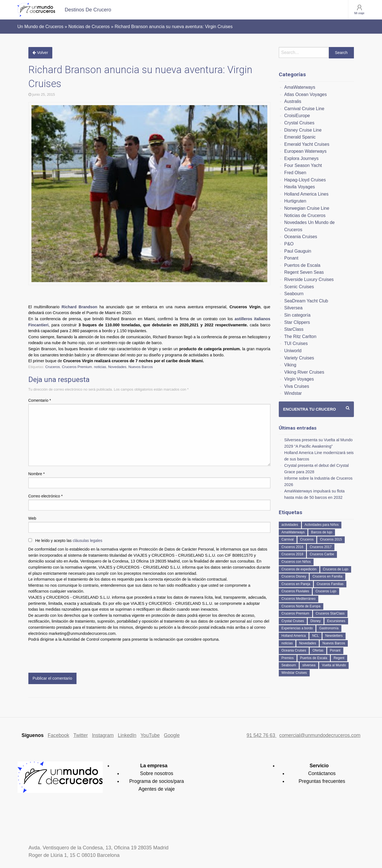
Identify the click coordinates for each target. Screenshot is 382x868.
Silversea (294, 308)
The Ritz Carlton (300, 336)
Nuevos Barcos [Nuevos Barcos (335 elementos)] (334, 643)
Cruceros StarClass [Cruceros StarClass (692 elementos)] (330, 613)
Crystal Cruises (299, 123)
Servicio (319, 766)
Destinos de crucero (88, 10)
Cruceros (53, 367)
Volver (40, 53)
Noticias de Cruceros (305, 215)
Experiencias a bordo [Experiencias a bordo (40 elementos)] (297, 628)
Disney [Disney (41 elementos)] (316, 621)
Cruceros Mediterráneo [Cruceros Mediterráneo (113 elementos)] (299, 599)
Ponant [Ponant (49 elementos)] (335, 650)
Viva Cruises (297, 386)
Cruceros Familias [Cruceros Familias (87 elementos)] (330, 584)
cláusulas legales (88, 541)
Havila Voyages (300, 187)
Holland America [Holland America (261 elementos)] (294, 636)
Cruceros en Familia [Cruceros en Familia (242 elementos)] (327, 576)
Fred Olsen (295, 173)
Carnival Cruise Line (304, 109)
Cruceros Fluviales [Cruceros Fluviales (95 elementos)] (295, 591)
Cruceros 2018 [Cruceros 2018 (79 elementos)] (293, 554)
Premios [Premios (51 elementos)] (288, 658)
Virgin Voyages (299, 379)
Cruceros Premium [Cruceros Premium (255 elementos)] (295, 613)
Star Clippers (297, 322)
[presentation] (71, 656)
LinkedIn (127, 735)
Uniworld (293, 351)
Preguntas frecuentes (322, 781)
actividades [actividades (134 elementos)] (290, 525)
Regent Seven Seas (304, 272)
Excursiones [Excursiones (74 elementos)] (336, 621)
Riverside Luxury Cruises (309, 279)
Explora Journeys (302, 158)
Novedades (117, 367)
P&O (289, 244)
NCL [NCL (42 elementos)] (316, 636)
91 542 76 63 (262, 735)
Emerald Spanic (300, 137)
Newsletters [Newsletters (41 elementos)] (334, 636)
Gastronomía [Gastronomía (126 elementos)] (329, 628)
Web (32, 518)
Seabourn (294, 294)
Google (172, 735)
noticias (100, 367)
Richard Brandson (79, 307)
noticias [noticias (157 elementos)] (287, 643)
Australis (293, 101)
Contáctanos (322, 773)
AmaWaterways (300, 87)
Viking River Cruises (304, 372)
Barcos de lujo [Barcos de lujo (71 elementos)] (322, 532)
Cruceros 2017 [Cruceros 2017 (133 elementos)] (321, 547)
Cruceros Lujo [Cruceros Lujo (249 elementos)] (326, 591)
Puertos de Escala (302, 265)
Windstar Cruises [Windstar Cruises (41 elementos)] (294, 673)
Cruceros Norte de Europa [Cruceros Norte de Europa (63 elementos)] (301, 606)
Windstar (293, 393)
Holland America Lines (306, 194)
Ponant (291, 258)
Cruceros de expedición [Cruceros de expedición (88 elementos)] (299, 569)
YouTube (150, 735)
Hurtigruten (295, 201)
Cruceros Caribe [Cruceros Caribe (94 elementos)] (322, 554)
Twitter (81, 735)
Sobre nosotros (157, 773)
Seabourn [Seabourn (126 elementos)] (289, 665)
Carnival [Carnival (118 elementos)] (288, 539)
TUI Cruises (296, 343)
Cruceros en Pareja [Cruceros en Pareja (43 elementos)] (296, 584)
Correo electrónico (46, 496)
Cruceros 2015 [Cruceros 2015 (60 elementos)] (331, 539)
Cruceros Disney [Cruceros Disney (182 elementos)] (294, 576)
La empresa (154, 766)
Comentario (40, 400)
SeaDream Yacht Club (306, 301)
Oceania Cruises (301, 237)
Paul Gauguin (298, 251)
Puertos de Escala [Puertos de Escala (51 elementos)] (314, 658)
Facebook (59, 735)
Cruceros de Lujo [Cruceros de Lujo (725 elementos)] (336, 569)
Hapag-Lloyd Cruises (305, 180)
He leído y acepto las (69, 541)
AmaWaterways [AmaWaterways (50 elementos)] (293, 532)
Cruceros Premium (77, 367)
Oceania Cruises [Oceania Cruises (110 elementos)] (294, 650)
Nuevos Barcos (141, 367)
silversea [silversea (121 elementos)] (309, 665)
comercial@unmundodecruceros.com (320, 735)
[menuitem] (88, 10)
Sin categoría (297, 315)
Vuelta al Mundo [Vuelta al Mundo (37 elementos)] (334, 665)
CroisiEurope (297, 116)
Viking (290, 365)
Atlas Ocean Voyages (306, 94)
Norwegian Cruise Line (307, 208)
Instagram (103, 735)
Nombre (37, 474)
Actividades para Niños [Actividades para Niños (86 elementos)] (322, 525)
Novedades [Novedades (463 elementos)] (308, 643)
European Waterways (305, 151)
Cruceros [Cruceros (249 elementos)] (307, 539)
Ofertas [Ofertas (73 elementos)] (318, 650)
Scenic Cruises (299, 287)
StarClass (294, 329)
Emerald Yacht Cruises (307, 144)
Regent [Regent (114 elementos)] (339, 658)
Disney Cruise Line (303, 130)
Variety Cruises (299, 358)
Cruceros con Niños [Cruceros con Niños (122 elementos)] (296, 562)
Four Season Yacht (303, 165)
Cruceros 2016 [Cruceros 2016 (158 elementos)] (293, 547)
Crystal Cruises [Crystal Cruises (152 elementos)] (293, 621)
